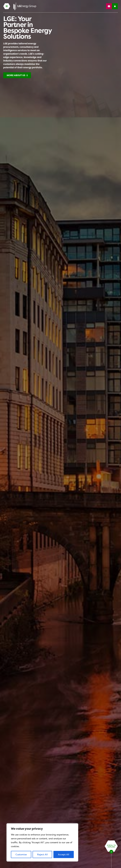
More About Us (17, 75)
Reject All (42, 854)
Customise (21, 854)
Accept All (64, 854)
